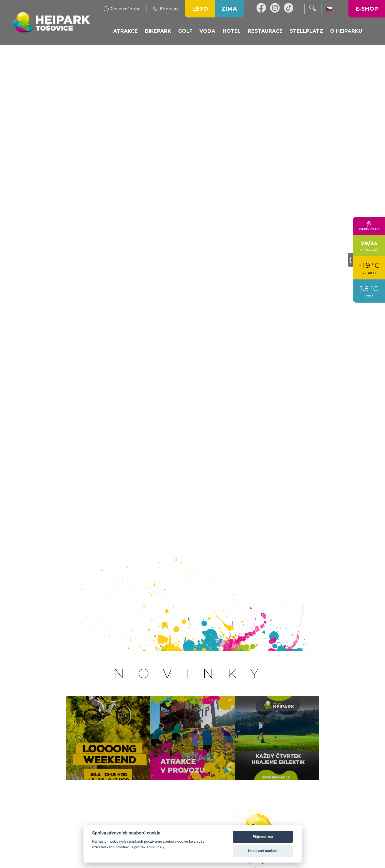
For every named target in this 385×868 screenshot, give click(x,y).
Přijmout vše (263, 837)
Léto (200, 9)
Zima (229, 9)
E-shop (367, 9)
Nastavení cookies (263, 851)
